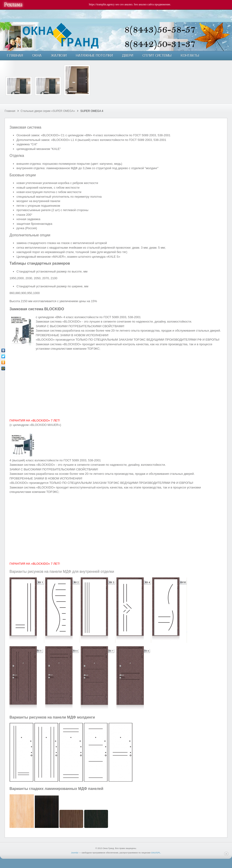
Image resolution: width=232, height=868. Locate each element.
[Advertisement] (116, 385)
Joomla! (75, 853)
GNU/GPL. (156, 853)
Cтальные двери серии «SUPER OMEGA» (48, 111)
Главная (10, 111)
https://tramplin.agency (102, 4)
